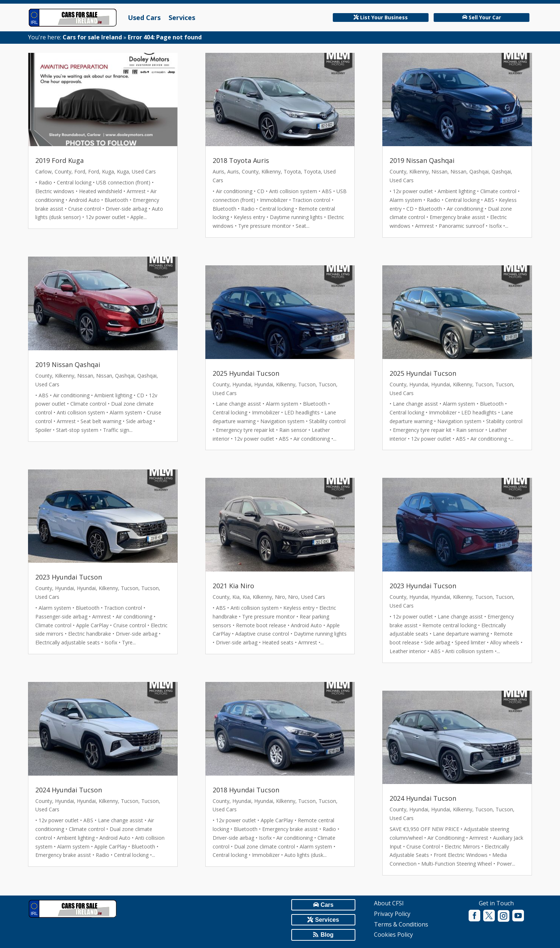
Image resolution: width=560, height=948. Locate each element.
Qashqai (125, 376)
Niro (280, 597)
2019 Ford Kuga (60, 160)
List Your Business (384, 17)
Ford (80, 171)
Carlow (44, 171)
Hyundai (64, 588)
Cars (327, 905)
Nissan (85, 376)
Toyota (292, 171)
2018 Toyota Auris (241, 160)
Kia (236, 597)
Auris (218, 171)
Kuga (108, 171)
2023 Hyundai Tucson (69, 577)
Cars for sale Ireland (92, 37)
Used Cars (144, 17)
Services (182, 17)
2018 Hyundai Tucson (246, 790)
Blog (327, 935)
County (63, 171)
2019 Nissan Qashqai (68, 364)
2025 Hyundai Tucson (246, 373)
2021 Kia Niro (233, 586)
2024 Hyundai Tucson (69, 790)
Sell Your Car (485, 17)
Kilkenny (65, 376)
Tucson (130, 588)
